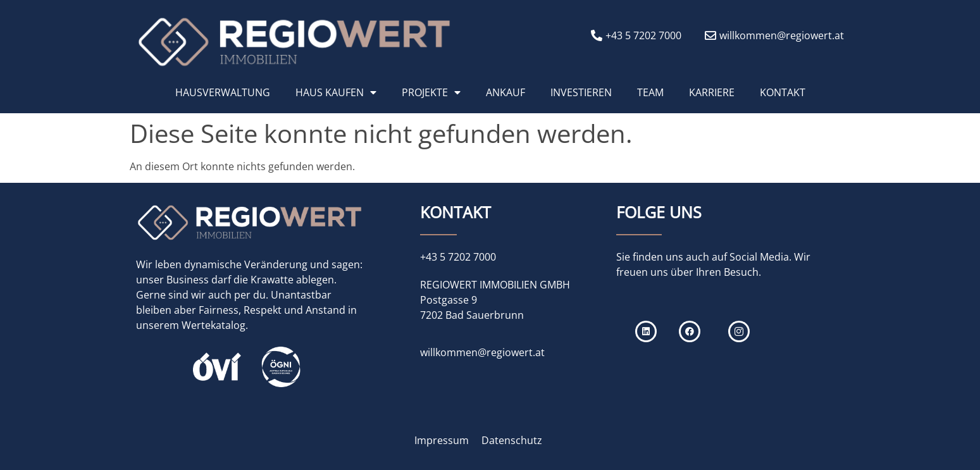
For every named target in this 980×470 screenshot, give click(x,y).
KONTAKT (783, 92)
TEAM (650, 92)
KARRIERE (712, 92)
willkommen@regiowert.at (482, 352)
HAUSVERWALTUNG (223, 92)
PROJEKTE (431, 92)
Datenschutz (512, 440)
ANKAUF (506, 92)
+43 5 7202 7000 (458, 257)
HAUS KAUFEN (336, 92)
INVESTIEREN (581, 92)
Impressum (442, 440)
